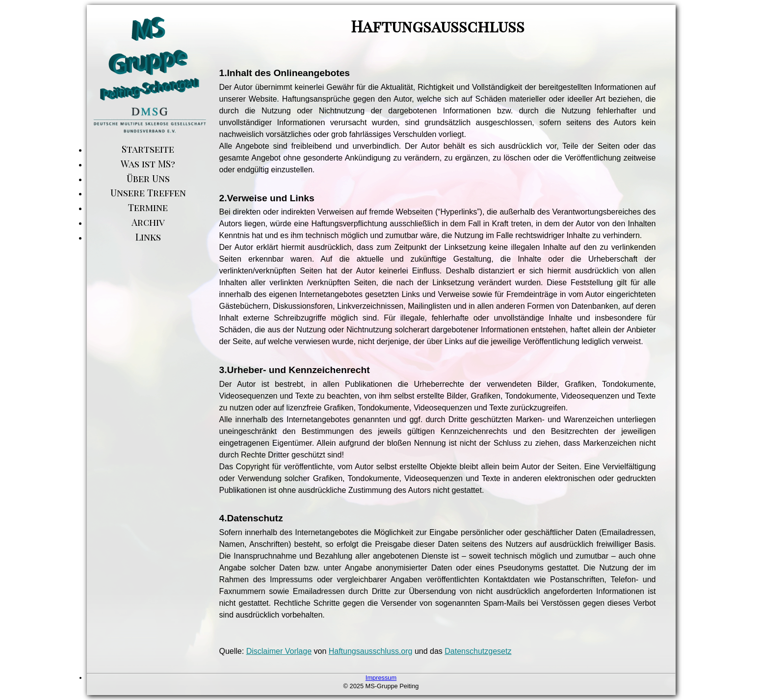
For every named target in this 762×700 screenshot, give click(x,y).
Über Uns (148, 178)
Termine (148, 207)
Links (148, 237)
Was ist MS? (148, 163)
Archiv (148, 222)
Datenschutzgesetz (478, 651)
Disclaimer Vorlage (279, 651)
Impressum (381, 678)
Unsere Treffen (148, 192)
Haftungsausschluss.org (371, 651)
